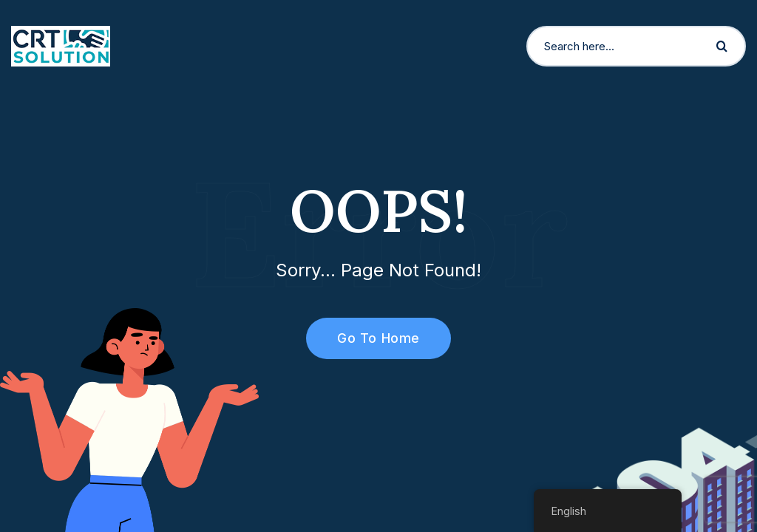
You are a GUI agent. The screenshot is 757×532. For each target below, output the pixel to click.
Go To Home (370, 338)
